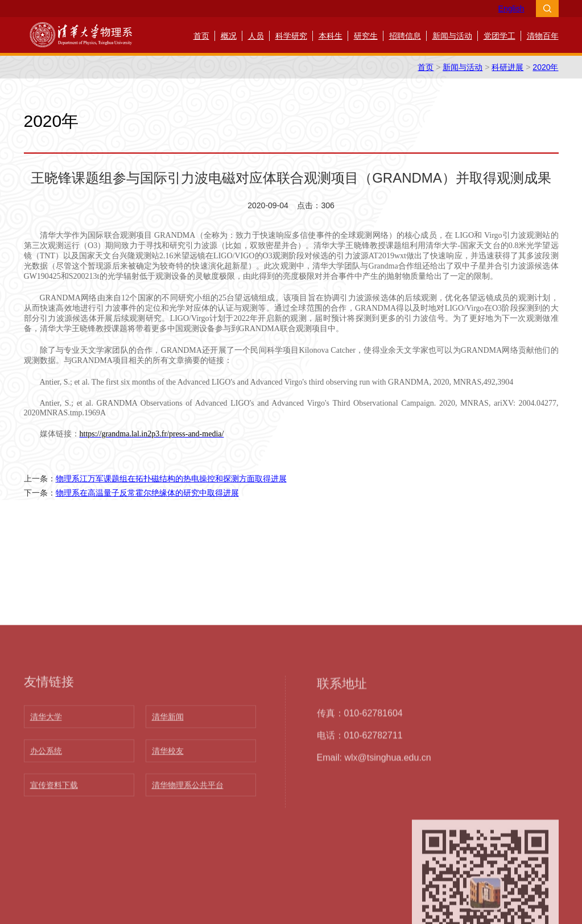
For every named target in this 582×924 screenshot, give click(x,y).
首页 (201, 36)
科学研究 (291, 36)
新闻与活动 (452, 36)
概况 (229, 36)
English (511, 9)
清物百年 (543, 36)
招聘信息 (405, 36)
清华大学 (46, 885)
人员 (256, 36)
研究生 (366, 36)
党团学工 (500, 36)
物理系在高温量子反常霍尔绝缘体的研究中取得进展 (147, 493)
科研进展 (507, 67)
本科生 (331, 36)
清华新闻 (168, 885)
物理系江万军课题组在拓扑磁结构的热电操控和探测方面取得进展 (171, 478)
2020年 (545, 67)
